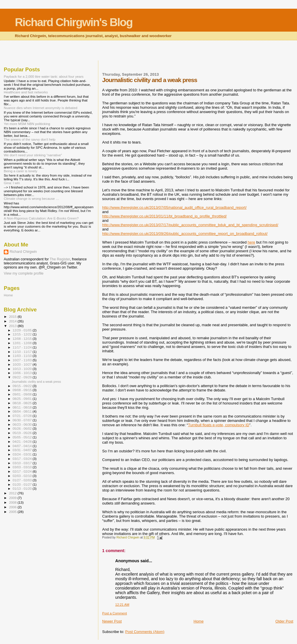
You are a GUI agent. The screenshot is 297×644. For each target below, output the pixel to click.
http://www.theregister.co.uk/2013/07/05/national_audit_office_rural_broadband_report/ (174, 207)
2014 (13, 321)
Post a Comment (114, 613)
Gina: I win (12, 183)
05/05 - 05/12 (23, 437)
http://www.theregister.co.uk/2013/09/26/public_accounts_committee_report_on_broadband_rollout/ (185, 234)
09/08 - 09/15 (23, 390)
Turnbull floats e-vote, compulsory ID (219, 425)
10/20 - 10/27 (23, 364)
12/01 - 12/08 (23, 343)
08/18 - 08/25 (23, 403)
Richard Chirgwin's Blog (74, 22)
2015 (13, 316)
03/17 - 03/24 (23, 459)
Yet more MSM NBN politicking (27, 124)
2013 (13, 326)
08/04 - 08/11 (23, 411)
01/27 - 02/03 (23, 480)
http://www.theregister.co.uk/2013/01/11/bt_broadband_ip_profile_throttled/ (164, 216)
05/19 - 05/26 (23, 433)
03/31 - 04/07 (23, 450)
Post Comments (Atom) (145, 632)
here (251, 242)
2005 (13, 512)
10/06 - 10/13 (23, 373)
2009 (13, 498)
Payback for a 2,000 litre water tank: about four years (44, 76)
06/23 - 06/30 (23, 425)
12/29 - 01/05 (23, 330)
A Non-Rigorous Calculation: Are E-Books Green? (41, 218)
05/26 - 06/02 (23, 429)
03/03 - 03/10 (23, 467)
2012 (13, 493)
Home (199, 621)
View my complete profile (24, 273)
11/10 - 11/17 (23, 352)
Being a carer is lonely (20, 171)
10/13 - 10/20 (23, 369)
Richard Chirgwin (23, 252)
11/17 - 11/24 (23, 347)
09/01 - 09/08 (23, 394)
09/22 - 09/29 (23, 377)
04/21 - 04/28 (23, 442)
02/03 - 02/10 (23, 476)
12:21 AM (122, 605)
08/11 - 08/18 (23, 407)
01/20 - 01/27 (23, 485)
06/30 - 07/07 (23, 420)
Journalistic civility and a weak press (36, 382)
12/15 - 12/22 (23, 334)
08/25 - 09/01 (23, 399)
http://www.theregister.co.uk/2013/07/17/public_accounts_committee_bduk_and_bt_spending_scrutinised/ (190, 225)
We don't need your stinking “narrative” (33, 155)
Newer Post (112, 621)
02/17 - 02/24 (23, 471)
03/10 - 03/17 (23, 463)
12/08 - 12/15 (23, 339)
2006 (13, 507)
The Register (60, 259)
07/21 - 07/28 (23, 416)
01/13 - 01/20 (23, 489)
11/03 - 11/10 (23, 356)
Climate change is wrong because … (31, 198)
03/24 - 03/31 (23, 454)
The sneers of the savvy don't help (30, 139)
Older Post (284, 621)
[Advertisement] (148, 51)
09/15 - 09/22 (23, 386)
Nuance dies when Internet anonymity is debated (40, 108)
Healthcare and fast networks (26, 92)
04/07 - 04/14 (23, 446)
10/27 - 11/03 (23, 360)
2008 (13, 502)
